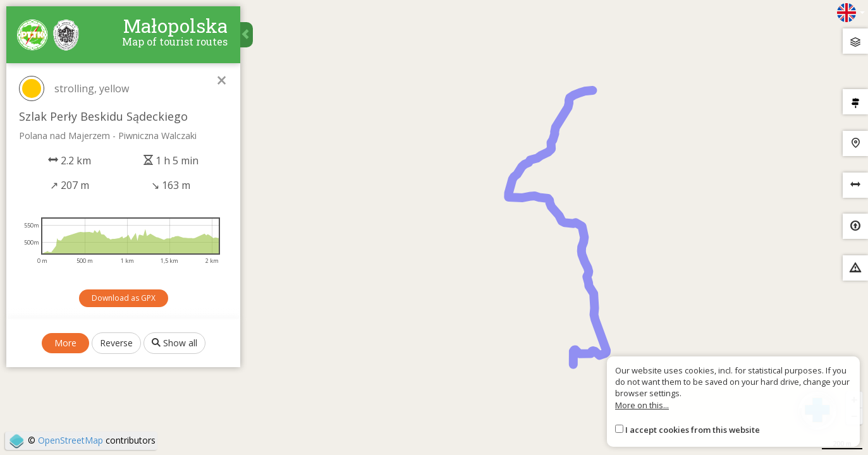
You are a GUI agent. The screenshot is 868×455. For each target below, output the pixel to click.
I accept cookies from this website (693, 430)
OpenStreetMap (70, 440)
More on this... (642, 405)
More (65, 343)
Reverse (116, 343)
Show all (174, 343)
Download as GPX (124, 298)
